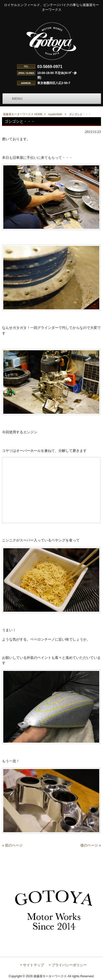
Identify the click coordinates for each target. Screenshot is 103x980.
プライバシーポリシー (69, 965)
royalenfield (55, 114)
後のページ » (91, 845)
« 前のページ (12, 845)
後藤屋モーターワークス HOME (23, 114)
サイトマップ (33, 965)
